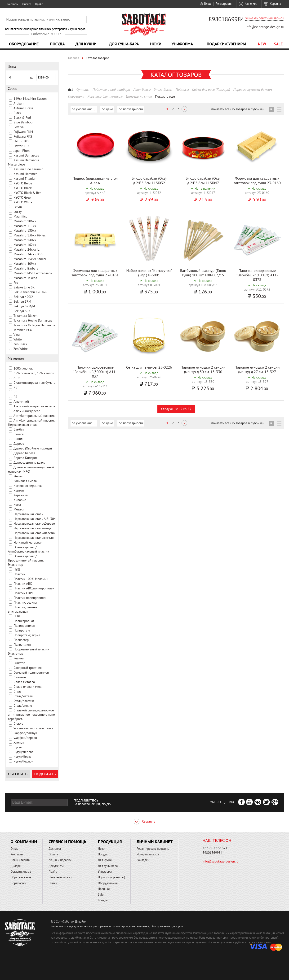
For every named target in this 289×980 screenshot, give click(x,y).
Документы (56, 866)
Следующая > (184, 109)
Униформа (182, 44)
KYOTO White (23, 202)
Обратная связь (21, 877)
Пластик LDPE (24, 593)
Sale (278, 44)
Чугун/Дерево (24, 752)
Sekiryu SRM (22, 301)
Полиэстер (21, 640)
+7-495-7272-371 (215, 848)
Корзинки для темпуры (105, 96)
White (18, 339)
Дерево (19, 444)
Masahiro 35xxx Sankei (30, 259)
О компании (24, 842)
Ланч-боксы (142, 89)
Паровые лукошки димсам (253, 89)
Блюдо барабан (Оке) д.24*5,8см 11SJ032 (149, 181)
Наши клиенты (20, 860)
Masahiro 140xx (25, 240)
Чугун (18, 747)
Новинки (104, 889)
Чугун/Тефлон (23, 761)
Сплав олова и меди (28, 687)
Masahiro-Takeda (25, 278)
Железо (19, 476)
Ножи (156, 44)
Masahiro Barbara (26, 268)
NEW (262, 44)
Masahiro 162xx (25, 245)
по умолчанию (82, 109)
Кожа (17, 505)
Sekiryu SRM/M (24, 306)
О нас (14, 849)
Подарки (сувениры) (112, 877)
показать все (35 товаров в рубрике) (237, 109)
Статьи (53, 883)
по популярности (131, 109)
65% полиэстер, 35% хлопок (34, 373)
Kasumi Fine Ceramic (28, 169)
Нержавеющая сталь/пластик (34, 533)
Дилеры (16, 866)
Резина (19, 658)
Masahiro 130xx (25, 231)
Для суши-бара (124, 44)
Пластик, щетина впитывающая (23, 609)
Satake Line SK (24, 287)
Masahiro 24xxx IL (26, 249)
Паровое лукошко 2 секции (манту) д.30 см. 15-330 (203, 369)
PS (15, 397)
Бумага (18, 434)
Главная (74, 58)
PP (15, 392)
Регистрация (224, 4)
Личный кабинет (155, 842)
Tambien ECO (23, 330)
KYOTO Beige (23, 183)
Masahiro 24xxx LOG (28, 254)
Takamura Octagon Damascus (34, 325)
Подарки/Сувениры (226, 44)
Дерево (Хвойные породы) (33, 448)
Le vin (18, 207)
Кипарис (20, 500)
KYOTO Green (23, 197)
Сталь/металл (23, 696)
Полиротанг (22, 630)
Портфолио (18, 883)
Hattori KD (21, 141)
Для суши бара (108, 866)
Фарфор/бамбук (25, 733)
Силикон (20, 677)
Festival (19, 127)
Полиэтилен (22, 645)
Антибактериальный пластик (34, 416)
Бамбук (19, 429)
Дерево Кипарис (25, 458)
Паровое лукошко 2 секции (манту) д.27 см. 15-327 (257, 369)
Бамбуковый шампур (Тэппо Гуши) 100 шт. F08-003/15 (203, 273)
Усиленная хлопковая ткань (33, 728)
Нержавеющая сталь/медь (32, 528)
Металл (19, 509)
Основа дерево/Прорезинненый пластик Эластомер (26, 560)
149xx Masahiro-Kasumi (31, 99)
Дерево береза (24, 453)
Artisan (18, 103)
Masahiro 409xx (25, 264)
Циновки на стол (139, 96)
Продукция (110, 842)
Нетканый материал (28, 542)
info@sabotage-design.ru (265, 27)
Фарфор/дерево (25, 738)
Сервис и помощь (67, 842)
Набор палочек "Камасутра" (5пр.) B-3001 (149, 273)
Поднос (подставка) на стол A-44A (95, 181)
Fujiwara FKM (23, 132)
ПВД (17, 569)
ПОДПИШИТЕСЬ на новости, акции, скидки (92, 802)
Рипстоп (19, 663)
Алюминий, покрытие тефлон (34, 406)
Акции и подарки (60, 860)
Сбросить (18, 774)
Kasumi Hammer (25, 174)
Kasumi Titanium (25, 179)
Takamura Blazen (25, 316)
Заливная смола (25, 481)
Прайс (39, 4)
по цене (107, 109)
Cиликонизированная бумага (34, 383)
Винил (18, 439)
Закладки (251, 4)
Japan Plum (22, 151)
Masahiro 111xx (25, 226)
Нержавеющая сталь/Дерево (34, 523)
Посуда (57, 44)
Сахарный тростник (28, 668)
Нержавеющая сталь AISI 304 (35, 519)
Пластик (19, 574)
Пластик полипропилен (30, 598)
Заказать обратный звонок (265, 18)
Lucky (18, 212)
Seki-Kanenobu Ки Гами (30, 292)
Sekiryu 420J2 (23, 297)
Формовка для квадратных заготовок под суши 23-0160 (257, 181)
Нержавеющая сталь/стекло (34, 538)
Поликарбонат (24, 621)
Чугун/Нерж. (22, 757)
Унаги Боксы (163, 89)
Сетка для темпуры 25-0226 (149, 367)
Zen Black (20, 344)
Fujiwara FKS (23, 136)
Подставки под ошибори (111, 89)
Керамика (21, 495)
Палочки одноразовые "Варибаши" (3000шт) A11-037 (95, 372)
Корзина (275, 4)
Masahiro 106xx (25, 221)
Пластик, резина (25, 602)
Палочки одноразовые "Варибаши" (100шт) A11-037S (257, 275)
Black (17, 113)
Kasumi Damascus (26, 155)
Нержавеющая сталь (28, 514)
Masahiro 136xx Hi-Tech (30, 235)
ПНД (17, 616)
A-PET (18, 378)
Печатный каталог (61, 877)
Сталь (17, 691)
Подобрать (45, 774)
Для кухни (86, 44)
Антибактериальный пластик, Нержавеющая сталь (32, 422)
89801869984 (227, 19)
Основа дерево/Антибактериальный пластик (29, 549)
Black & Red (22, 118)
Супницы (83, 89)
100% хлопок (23, 368)
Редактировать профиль (153, 849)
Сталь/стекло (23, 706)
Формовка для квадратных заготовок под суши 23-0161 (95, 273)
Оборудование (24, 44)
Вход (207, 4)
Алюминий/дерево (27, 411)
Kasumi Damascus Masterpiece (24, 162)
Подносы (182, 89)
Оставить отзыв (21, 872)
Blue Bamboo (23, 122)
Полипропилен (24, 626)
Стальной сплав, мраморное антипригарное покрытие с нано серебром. (31, 714)
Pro (16, 283)
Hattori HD (21, 146)
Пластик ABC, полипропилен (34, 588)
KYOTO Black (23, 188)
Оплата (27, 4)
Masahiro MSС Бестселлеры (33, 273)
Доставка (55, 849)
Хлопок (19, 742)
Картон (19, 490)
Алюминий (21, 401)
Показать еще (165, 96)
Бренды (103, 900)
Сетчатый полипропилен (31, 672)
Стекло (18, 723)
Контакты (13, 4)
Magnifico (20, 216)
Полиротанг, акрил (27, 635)
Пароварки (76, 96)
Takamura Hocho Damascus (33, 320)
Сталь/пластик (24, 701)
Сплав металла (24, 682)
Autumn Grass (23, 108)
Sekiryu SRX (22, 311)
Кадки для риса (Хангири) (211, 89)
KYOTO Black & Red (27, 193)
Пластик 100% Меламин (31, 579)
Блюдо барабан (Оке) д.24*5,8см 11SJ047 (203, 181)
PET (16, 387)
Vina (17, 335)
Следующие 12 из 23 (176, 409)
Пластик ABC (23, 584)
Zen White (21, 349)
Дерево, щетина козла (29, 462)
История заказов (148, 854)
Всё (71, 89)
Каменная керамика (28, 486)
